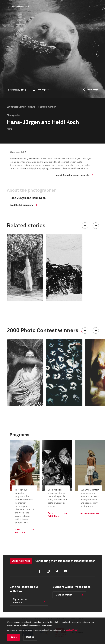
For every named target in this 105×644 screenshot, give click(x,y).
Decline (30, 637)
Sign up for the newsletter (20, 601)
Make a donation (64, 595)
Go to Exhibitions (53, 515)
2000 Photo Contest (20, 7)
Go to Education (20, 531)
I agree (13, 637)
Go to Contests (88, 514)
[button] (85, 226)
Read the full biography (21, 205)
